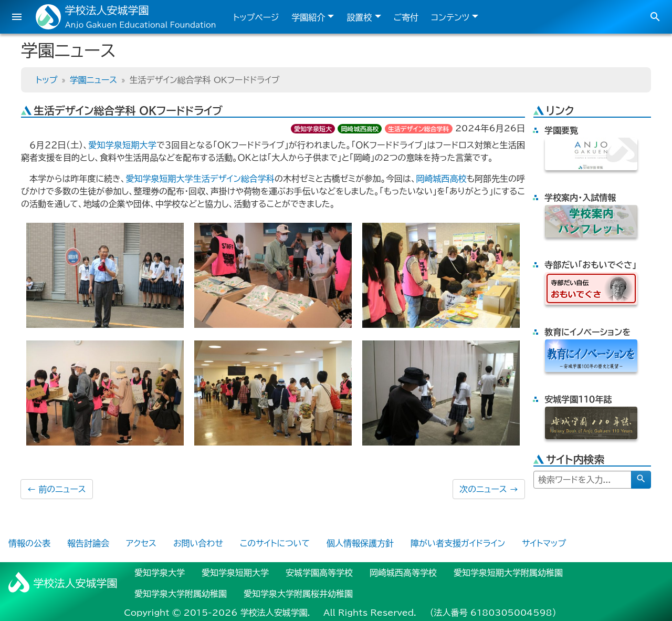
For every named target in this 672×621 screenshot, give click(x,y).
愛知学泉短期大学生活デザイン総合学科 (200, 179)
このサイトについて (275, 543)
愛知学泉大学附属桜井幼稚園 (298, 594)
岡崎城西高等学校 (403, 573)
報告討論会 (88, 543)
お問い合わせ (198, 543)
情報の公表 (29, 543)
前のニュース (57, 489)
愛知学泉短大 (313, 129)
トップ (46, 80)
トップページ (256, 17)
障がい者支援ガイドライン (458, 543)
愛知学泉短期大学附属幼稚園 (508, 573)
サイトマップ (544, 543)
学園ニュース (93, 80)
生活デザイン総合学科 (419, 129)
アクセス (141, 543)
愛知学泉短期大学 (122, 145)
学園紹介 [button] (308, 17)
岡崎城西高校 (360, 129)
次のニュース (489, 489)
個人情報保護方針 (360, 543)
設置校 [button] (359, 17)
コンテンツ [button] (450, 17)
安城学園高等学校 (319, 573)
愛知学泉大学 (160, 573)
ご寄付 (406, 17)
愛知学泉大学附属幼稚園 (181, 594)
